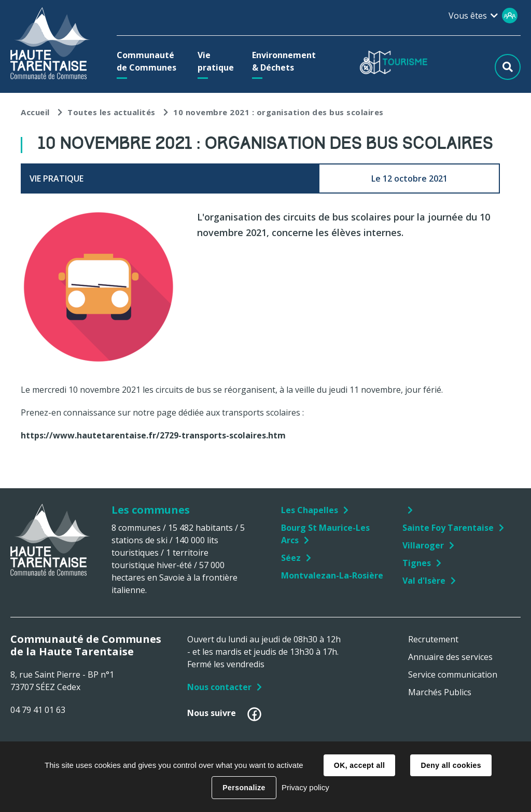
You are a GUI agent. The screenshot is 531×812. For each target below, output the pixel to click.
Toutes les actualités (111, 112)
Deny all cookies (451, 765)
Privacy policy (305, 787)
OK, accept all (359, 765)
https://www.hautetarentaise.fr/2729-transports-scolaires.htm (153, 435)
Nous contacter (219, 687)
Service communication (453, 675)
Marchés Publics (440, 692)
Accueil (35, 112)
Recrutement (433, 639)
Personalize (244, 788)
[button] (148, 61)
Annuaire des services (450, 657)
